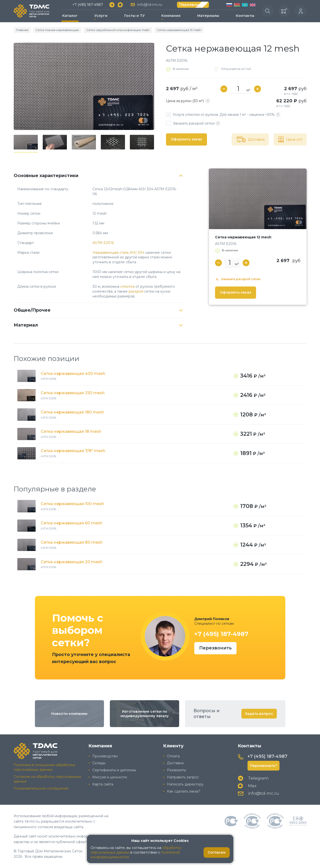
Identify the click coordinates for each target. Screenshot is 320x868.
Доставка (175, 763)
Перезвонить (215, 648)
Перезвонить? (193, 5)
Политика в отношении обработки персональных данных (44, 767)
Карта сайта (103, 784)
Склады (99, 763)
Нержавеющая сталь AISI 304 (118, 253)
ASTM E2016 (103, 243)
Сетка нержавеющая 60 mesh (72, 523)
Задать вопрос (259, 714)
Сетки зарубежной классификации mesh (118, 30)
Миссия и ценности (110, 777)
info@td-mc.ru (150, 5)
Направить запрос (183, 777)
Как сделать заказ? (184, 791)
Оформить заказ (186, 139)
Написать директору (185, 784)
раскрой (136, 291)
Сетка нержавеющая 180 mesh (72, 412)
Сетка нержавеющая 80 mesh (72, 542)
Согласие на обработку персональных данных (47, 779)
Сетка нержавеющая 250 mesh (73, 393)
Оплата (173, 756)
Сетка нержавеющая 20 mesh (72, 562)
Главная (22, 30)
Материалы (208, 16)
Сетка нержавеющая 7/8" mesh (73, 451)
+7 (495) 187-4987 (88, 5)
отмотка (127, 286)
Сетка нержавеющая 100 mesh (72, 504)
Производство (105, 756)
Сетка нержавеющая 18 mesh (71, 431)
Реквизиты (176, 770)
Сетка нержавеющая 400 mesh (73, 374)
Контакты (245, 16)
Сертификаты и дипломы (114, 770)
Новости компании (69, 714)
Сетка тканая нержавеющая (57, 30)
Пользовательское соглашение (41, 788)
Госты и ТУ (134, 16)
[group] (84, 86)
